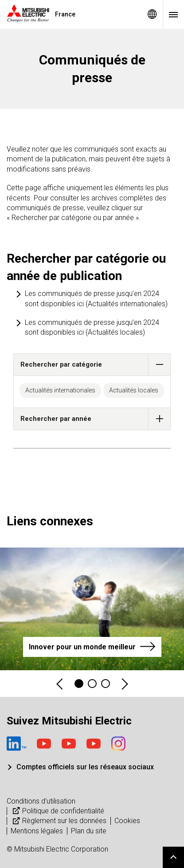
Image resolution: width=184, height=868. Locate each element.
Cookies (127, 821)
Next (124, 684)
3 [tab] (106, 684)
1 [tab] (79, 684)
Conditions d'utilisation (41, 801)
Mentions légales (37, 831)
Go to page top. (173, 857)
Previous (60, 684)
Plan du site (89, 831)
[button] (159, 365)
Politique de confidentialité (57, 811)
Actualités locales (134, 390)
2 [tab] (92, 684)
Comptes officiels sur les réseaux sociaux (85, 767)
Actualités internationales (60, 390)
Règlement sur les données (59, 821)
